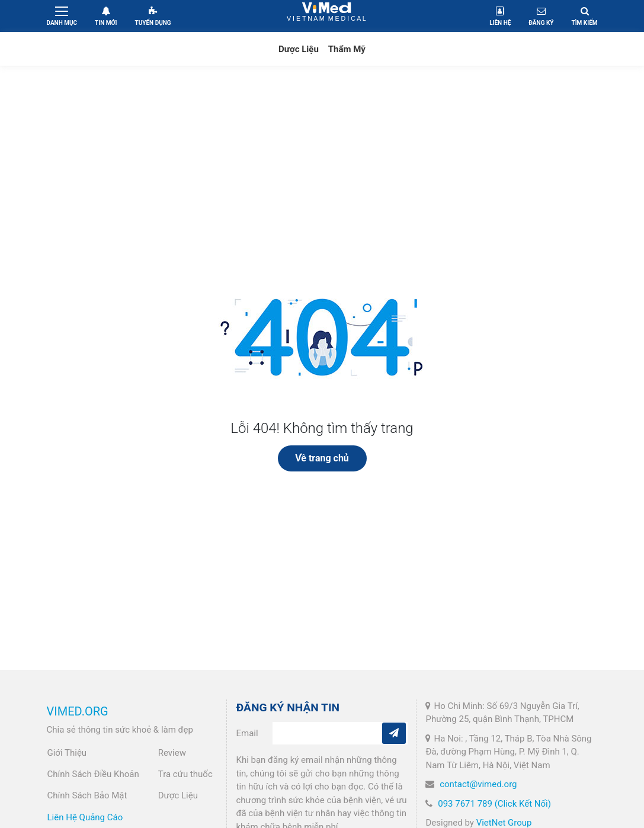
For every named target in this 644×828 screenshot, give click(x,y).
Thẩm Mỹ (347, 49)
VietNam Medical (327, 16)
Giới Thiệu (67, 753)
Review (172, 753)
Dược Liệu (299, 49)
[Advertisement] (322, 167)
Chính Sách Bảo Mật (87, 795)
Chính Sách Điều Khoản (93, 774)
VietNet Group (504, 823)
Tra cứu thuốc (185, 774)
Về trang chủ (322, 458)
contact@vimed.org (478, 784)
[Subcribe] (394, 733)
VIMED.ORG (78, 711)
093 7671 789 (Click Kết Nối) (494, 804)
